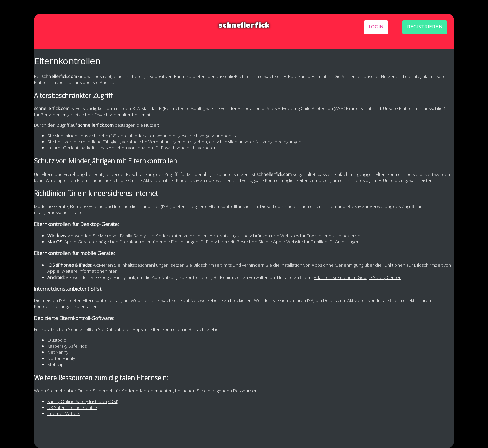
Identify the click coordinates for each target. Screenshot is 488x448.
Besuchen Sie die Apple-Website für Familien (282, 242)
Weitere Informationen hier (89, 271)
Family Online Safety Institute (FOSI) (83, 401)
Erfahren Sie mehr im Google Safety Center (357, 277)
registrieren (425, 27)
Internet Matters (64, 413)
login (376, 27)
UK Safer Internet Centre (72, 407)
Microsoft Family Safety (123, 236)
